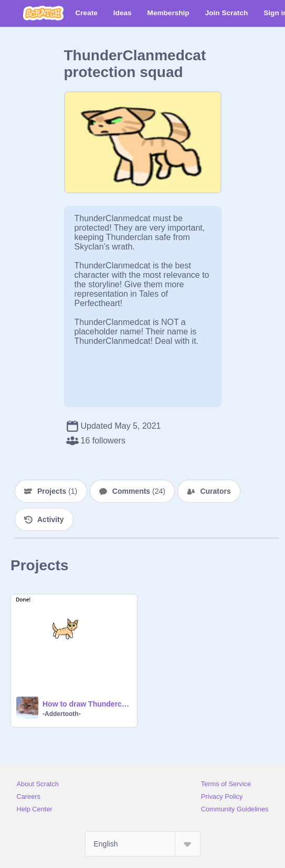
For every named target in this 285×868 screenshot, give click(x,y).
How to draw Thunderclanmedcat (87, 704)
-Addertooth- (62, 714)
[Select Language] (143, 844)
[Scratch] (43, 13)
